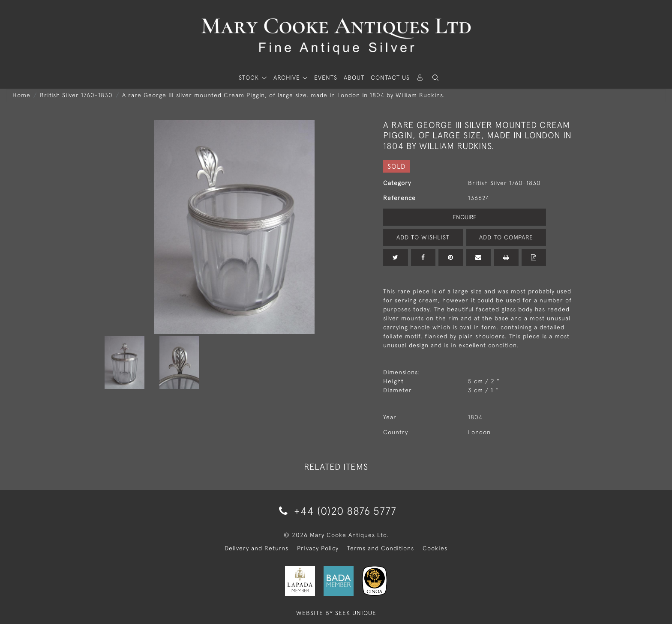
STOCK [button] (250, 78)
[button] (435, 78)
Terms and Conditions (381, 548)
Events (326, 78)
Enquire (465, 217)
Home (21, 95)
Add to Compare (506, 237)
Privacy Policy (318, 548)
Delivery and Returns (256, 548)
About (354, 78)
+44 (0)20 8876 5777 (336, 511)
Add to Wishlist (423, 237)
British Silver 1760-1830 (76, 95)
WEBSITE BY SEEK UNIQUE (336, 613)
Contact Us (390, 78)
